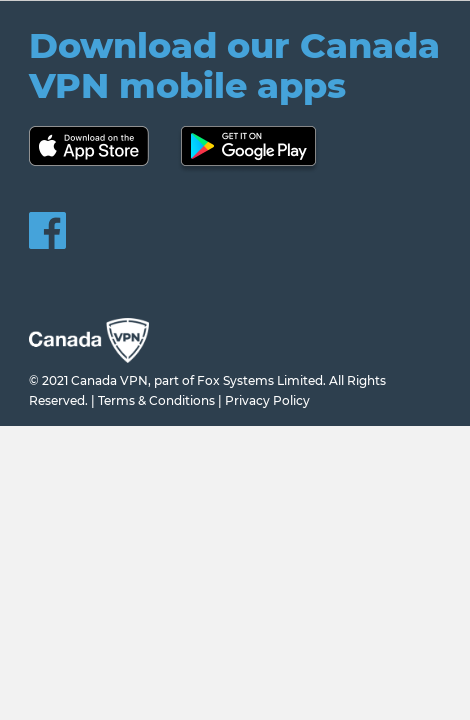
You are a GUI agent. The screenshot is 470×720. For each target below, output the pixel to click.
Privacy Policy (267, 400)
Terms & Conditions (156, 400)
